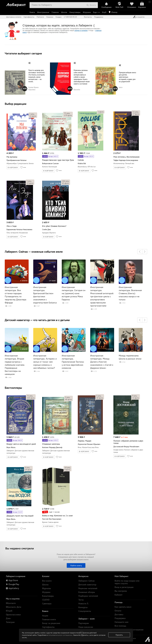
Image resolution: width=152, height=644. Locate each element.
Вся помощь (120, 626)
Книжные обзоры (87, 592)
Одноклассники (13, 615)
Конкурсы (83, 607)
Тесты (81, 600)
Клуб (104, 12)
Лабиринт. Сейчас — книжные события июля (34, 252)
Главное (55, 12)
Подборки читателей (88, 596)
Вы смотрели (121, 591)
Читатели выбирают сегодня (23, 53)
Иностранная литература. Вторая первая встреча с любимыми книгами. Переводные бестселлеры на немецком (15, 365)
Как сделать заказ (123, 607)
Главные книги (49, 619)
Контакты (88, 17)
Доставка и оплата (14, 17)
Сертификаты (29, 17)
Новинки (50, 17)
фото (33, 116)
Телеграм (10, 622)
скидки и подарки (81, 30)
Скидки (58, 17)
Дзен (8, 618)
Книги (32, 12)
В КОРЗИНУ (13, 168)
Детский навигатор (87, 585)
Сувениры (47, 604)
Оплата (118, 611)
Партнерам (84, 623)
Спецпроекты (85, 611)
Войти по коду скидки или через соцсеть (127, 582)
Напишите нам (121, 622)
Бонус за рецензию (51, 623)
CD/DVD (46, 600)
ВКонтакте (11, 603)
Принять (119, 635)
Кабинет (119, 595)
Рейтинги (40, 17)
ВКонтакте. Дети (14, 607)
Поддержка (99, 17)
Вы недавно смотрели (20, 548)
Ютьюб (9, 611)
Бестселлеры (13, 388)
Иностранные (43, 12)
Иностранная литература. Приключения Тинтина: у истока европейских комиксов (73, 362)
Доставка (119, 614)
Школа (64, 12)
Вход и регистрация (124, 587)
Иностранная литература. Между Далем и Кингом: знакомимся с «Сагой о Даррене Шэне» (102, 362)
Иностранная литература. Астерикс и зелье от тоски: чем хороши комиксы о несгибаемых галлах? (45, 362)
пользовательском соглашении (60, 635)
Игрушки (87, 12)
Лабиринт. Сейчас (87, 581)
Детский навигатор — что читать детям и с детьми (37, 320)
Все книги (47, 581)
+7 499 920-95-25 (70, 17)
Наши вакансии (86, 627)
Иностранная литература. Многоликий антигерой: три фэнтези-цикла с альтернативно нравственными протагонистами (102, 297)
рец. (32, 114)
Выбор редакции (16, 104)
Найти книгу (76, 565)
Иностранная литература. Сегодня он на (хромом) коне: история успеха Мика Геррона (74, 293)
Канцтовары (75, 12)
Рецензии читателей (88, 588)
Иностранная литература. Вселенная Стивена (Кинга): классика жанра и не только (130, 293)
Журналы (46, 588)
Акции (45, 616)
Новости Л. (83, 604)
